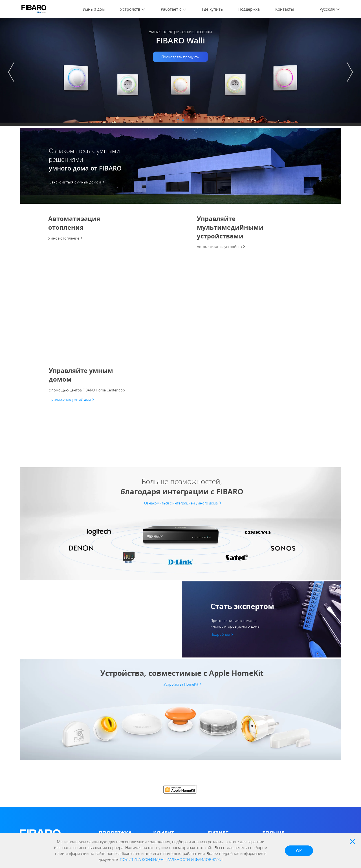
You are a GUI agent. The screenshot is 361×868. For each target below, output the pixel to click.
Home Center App (169, 749)
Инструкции (109, 725)
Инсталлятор (220, 733)
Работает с (171, 9)
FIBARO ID (29, 751)
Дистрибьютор (221, 725)
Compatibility (164, 741)
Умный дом (94, 9)
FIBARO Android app (171, 758)
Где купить (212, 9)
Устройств (130, 9)
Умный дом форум (115, 741)
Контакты (285, 9)
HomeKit (161, 788)
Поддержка (249, 9)
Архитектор (218, 741)
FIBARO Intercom (168, 766)
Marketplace (164, 733)
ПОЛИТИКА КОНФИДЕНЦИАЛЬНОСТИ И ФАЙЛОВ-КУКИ (171, 859)
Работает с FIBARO (279, 749)
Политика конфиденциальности (49, 743)
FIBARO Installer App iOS (230, 766)
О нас (25, 735)
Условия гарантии (115, 764)
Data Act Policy (33, 768)
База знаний (110, 733)
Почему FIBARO (276, 741)
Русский (327, 9)
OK (299, 851)
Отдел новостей (277, 725)
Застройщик (219, 749)
